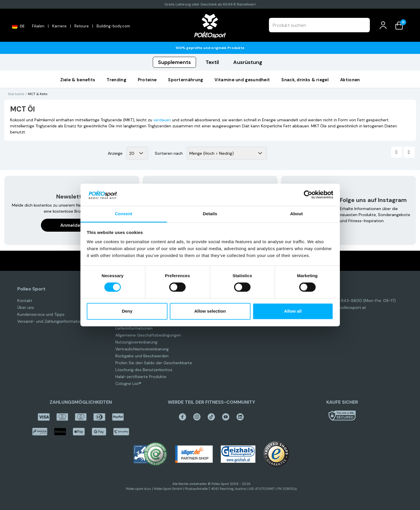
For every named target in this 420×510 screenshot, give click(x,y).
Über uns (26, 307)
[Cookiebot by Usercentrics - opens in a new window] (308, 195)
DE (18, 26)
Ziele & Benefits (78, 80)
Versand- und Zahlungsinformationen (53, 321)
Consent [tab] (124, 214)
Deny (127, 311)
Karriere (59, 26)
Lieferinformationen (134, 328)
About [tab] (297, 214)
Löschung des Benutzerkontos (144, 370)
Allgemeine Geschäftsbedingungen (148, 335)
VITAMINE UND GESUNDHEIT (242, 80)
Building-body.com (113, 26)
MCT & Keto (38, 94)
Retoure (82, 26)
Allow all (293, 311)
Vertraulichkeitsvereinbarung (142, 349)
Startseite (16, 94)
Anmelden (72, 225)
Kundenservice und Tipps (41, 314)
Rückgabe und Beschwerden (142, 356)
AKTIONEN (350, 80)
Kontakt (25, 301)
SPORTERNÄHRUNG (185, 80)
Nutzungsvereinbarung (136, 342)
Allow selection (210, 311)
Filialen (38, 26)
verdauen (162, 120)
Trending (116, 80)
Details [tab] (210, 214)
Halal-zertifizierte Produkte (141, 377)
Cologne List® (128, 384)
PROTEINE (147, 80)
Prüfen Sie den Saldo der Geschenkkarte (154, 363)
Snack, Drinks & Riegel (305, 80)
